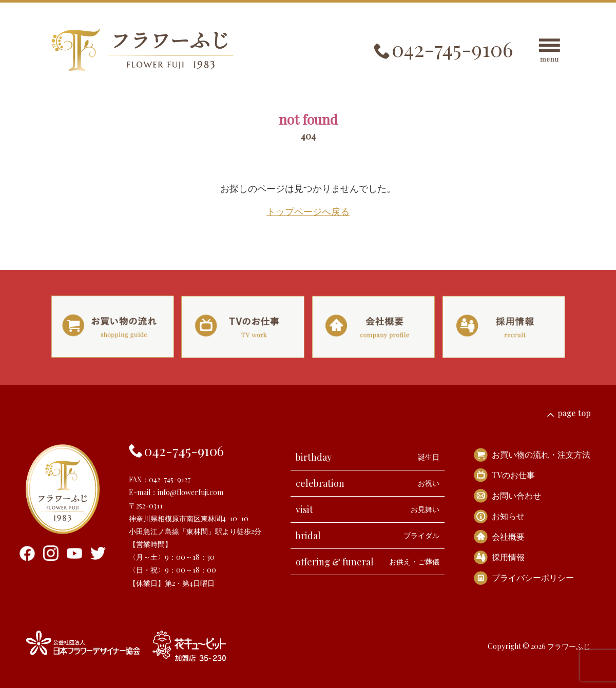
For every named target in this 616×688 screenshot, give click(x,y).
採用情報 (508, 557)
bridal (368, 536)
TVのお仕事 (513, 475)
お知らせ (508, 516)
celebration (368, 483)
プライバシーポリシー (533, 577)
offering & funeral (368, 562)
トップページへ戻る (308, 211)
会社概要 (508, 536)
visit (368, 509)
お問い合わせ (516, 495)
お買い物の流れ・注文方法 (541, 454)
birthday (368, 457)
